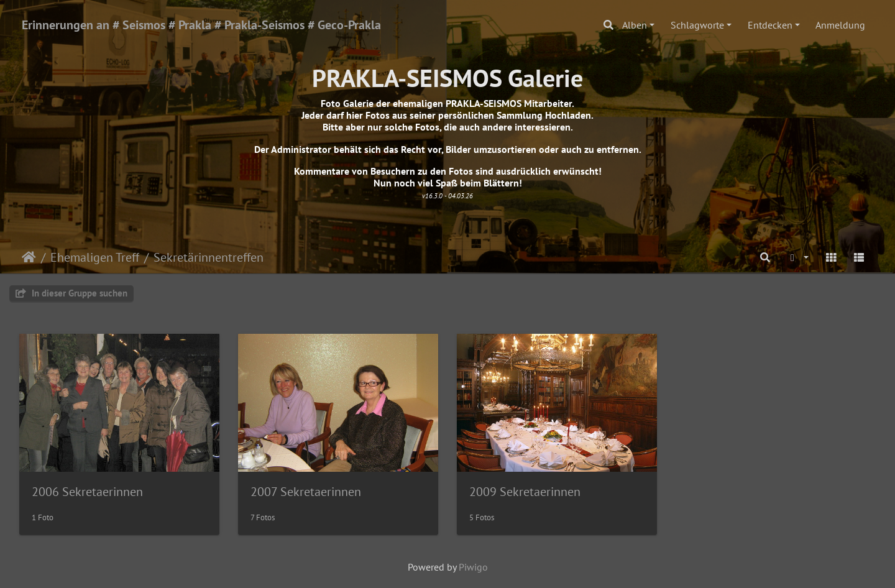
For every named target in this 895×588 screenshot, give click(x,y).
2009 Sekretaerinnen (525, 492)
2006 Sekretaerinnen (87, 492)
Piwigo (473, 567)
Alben (635, 25)
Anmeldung (840, 25)
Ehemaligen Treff (95, 257)
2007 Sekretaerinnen (306, 492)
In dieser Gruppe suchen (71, 293)
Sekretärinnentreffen (209, 257)
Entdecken (770, 25)
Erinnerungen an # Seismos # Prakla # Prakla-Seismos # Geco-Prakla (201, 25)
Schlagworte (697, 25)
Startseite (29, 257)
